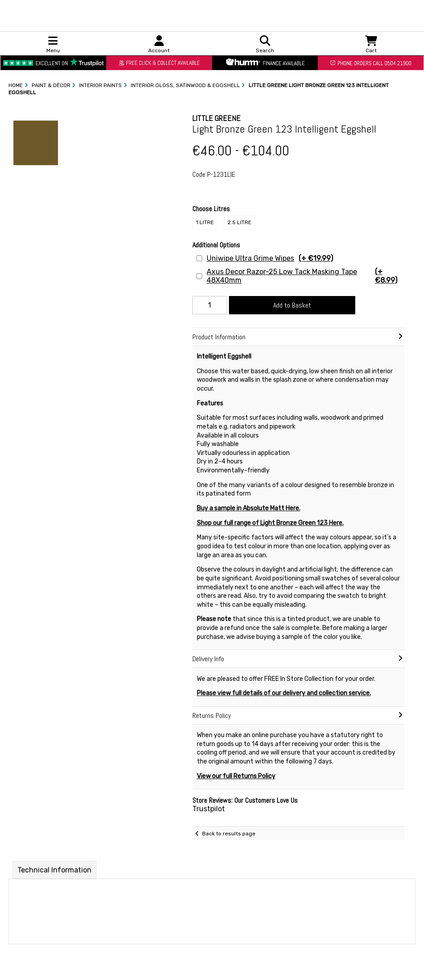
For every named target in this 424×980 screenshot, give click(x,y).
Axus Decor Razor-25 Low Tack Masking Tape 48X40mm (305, 276)
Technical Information (54, 870)
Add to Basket (292, 305)
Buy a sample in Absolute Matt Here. (249, 508)
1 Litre (205, 222)
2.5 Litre (239, 222)
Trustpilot (209, 809)
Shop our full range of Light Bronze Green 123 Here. (270, 523)
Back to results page (229, 834)
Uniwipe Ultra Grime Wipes (270, 258)
